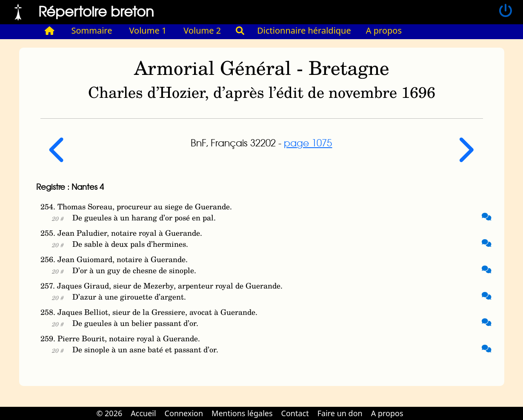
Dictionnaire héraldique (304, 30)
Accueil (143, 413)
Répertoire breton (96, 11)
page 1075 (308, 143)
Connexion (184, 413)
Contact (295, 413)
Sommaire (92, 30)
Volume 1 (148, 30)
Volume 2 (202, 30)
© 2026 (109, 413)
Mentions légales (242, 413)
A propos (384, 30)
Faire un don (340, 413)
